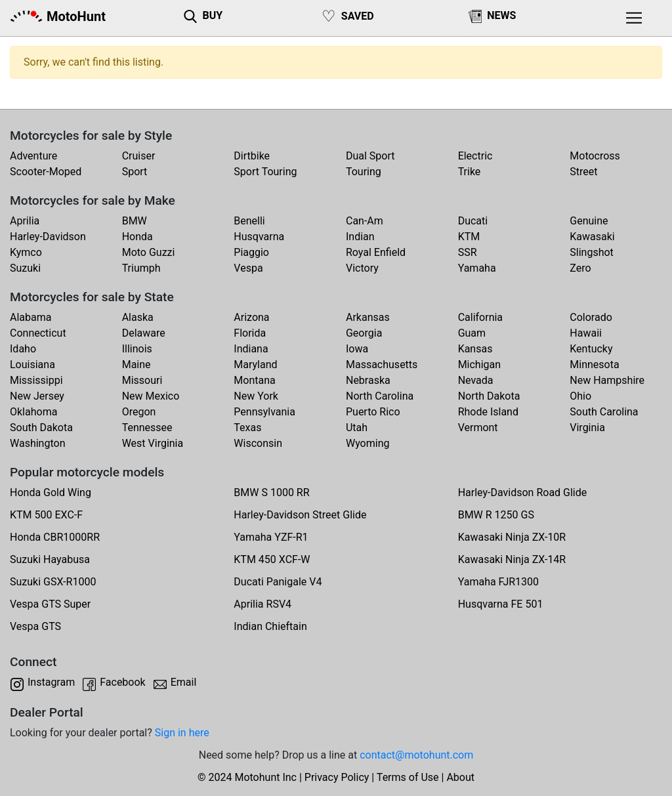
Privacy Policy (337, 777)
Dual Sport (370, 156)
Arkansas (368, 317)
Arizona (251, 317)
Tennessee (147, 428)
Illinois (137, 349)
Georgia (364, 333)
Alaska (138, 317)
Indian (360, 237)
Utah (357, 428)
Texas (247, 428)
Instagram (51, 682)
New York (256, 396)
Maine (136, 365)
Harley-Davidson (48, 237)
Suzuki (25, 268)
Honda (137, 237)
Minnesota (594, 365)
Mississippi (36, 380)
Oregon (139, 412)
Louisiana (32, 365)
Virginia (587, 428)
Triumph (141, 268)
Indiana (251, 349)
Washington (37, 443)
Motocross (595, 156)
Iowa (357, 349)
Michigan (479, 365)
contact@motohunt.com (416, 755)
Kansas (475, 349)
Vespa (248, 268)
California (480, 317)
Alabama (31, 317)
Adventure (33, 156)
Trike (470, 172)
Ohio (580, 396)
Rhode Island (488, 412)
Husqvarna (259, 237)
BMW (135, 221)
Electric (475, 156)
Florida (250, 333)
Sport (135, 172)
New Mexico (151, 396)
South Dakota (41, 428)
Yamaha (477, 268)
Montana (254, 380)
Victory (362, 268)
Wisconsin (258, 443)
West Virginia (153, 443)
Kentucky (591, 349)
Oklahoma (33, 412)
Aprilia (25, 221)
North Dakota (489, 396)
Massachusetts (382, 365)
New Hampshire (607, 380)
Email (184, 682)
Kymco (26, 252)
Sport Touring (265, 172)
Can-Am (365, 221)
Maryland (255, 365)
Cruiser (139, 156)
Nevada (476, 380)
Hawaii (586, 333)
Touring (364, 172)
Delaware (144, 333)
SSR (468, 252)
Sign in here (182, 733)
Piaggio (251, 252)
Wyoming (368, 443)
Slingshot (592, 252)
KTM (469, 237)
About (460, 777)
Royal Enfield (376, 252)
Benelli (249, 221)
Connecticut (38, 333)
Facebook (122, 682)
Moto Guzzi (149, 252)
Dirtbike (252, 156)
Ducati (473, 221)
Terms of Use (408, 777)
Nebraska (368, 380)
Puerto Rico (373, 412)
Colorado (591, 317)
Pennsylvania (264, 412)
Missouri (142, 380)
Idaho (23, 349)
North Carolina (380, 396)
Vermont (478, 428)
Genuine (589, 221)
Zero (580, 268)
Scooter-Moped (46, 172)
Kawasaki (592, 237)
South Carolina (604, 412)
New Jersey (37, 396)
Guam (472, 333)
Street (583, 172)
